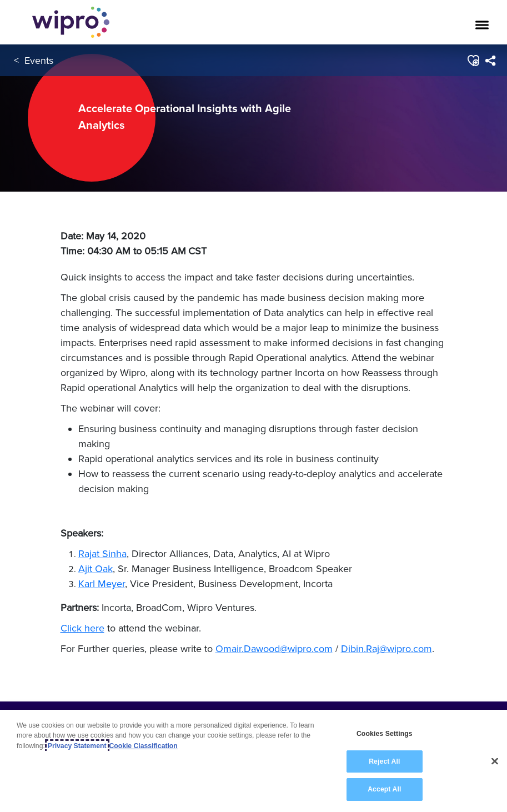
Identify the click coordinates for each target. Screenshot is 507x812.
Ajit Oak (96, 568)
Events (39, 60)
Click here (82, 628)
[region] (254, 761)
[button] (473, 61)
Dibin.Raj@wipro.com (386, 648)
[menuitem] (490, 61)
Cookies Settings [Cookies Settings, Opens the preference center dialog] (385, 734)
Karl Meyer (102, 583)
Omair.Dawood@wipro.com (274, 648)
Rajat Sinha (102, 553)
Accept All (384, 789)
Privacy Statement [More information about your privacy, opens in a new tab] (77, 746)
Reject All (384, 761)
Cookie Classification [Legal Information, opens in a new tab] (144, 746)
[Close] (495, 761)
